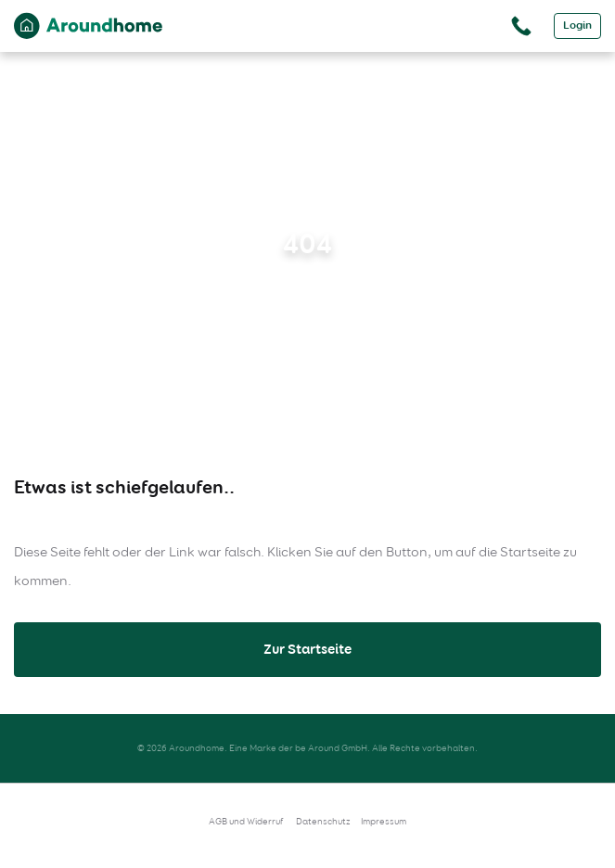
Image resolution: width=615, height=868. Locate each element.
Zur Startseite (307, 649)
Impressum (384, 821)
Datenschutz (323, 821)
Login (577, 26)
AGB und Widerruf (246, 821)
